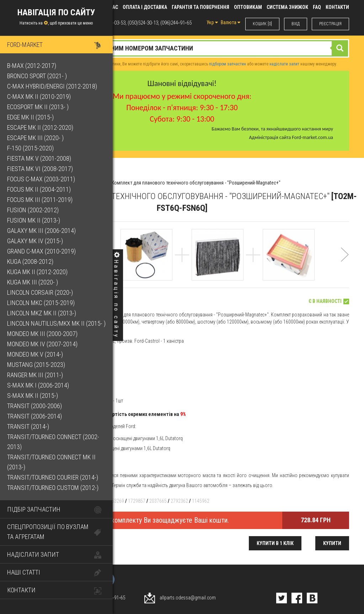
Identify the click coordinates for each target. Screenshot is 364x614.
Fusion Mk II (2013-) (34, 220)
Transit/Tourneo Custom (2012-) (53, 488)
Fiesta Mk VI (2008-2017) (40, 169)
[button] (345, 264)
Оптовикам (248, 7)
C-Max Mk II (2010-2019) (39, 97)
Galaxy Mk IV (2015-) (35, 241)
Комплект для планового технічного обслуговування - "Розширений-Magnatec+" (196, 183)
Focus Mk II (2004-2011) (39, 189)
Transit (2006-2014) (34, 416)
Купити (332, 543)
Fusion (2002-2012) (33, 210)
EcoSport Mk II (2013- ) (38, 107)
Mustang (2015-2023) (36, 365)
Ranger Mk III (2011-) (35, 375)
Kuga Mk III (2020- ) (33, 282)
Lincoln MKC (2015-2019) (41, 303)
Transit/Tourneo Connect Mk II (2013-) (51, 462)
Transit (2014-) (28, 426)
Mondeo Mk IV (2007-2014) (42, 344)
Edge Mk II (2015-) (30, 117)
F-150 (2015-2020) (30, 148)
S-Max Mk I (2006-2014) (38, 385)
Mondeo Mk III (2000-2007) (42, 334)
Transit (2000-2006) (34, 406)
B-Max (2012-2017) (32, 66)
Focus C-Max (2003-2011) (41, 179)
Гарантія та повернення (200, 7)
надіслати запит (284, 64)
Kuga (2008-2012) (30, 261)
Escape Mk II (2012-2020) (40, 127)
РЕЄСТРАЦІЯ (330, 24)
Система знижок (287, 7)
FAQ (317, 7)
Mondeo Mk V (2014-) (35, 354)
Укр (212, 22)
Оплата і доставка (145, 7)
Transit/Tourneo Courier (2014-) (53, 477)
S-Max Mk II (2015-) (33, 396)
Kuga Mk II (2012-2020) (37, 272)
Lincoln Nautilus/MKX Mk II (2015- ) (56, 323)
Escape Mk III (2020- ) (35, 138)
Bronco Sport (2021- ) (37, 76)
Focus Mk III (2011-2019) (40, 200)
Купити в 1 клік (275, 543)
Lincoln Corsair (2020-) (40, 292)
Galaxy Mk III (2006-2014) (41, 231)
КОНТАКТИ (337, 7)
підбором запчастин (227, 64)
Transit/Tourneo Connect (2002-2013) (53, 442)
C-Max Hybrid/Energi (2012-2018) (52, 86)
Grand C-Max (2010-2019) (41, 251)
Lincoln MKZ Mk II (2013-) (42, 313)
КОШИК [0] (262, 24)
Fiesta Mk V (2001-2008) (39, 158)
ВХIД (296, 24)
